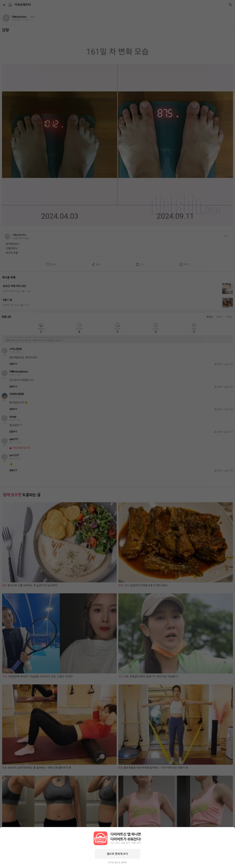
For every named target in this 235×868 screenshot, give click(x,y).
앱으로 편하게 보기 (117, 854)
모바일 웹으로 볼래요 (117, 863)
